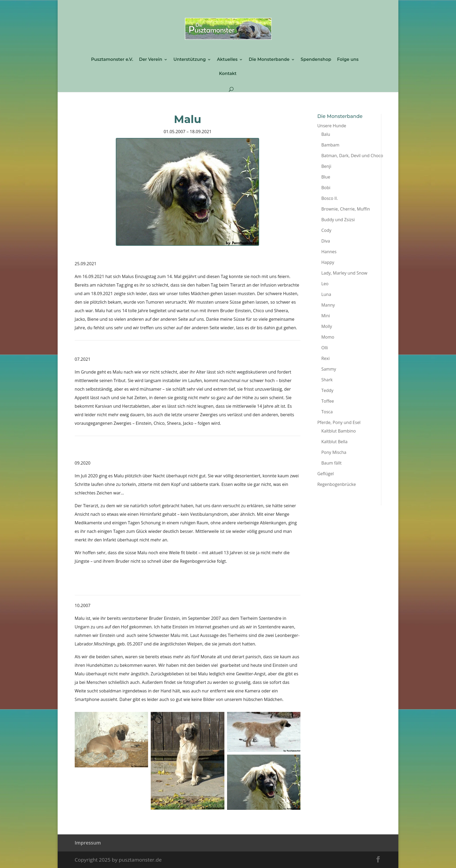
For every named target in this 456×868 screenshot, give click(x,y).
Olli (325, 348)
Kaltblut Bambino (338, 431)
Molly (327, 326)
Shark (327, 380)
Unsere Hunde (332, 126)
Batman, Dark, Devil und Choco (352, 156)
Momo (328, 337)
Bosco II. (330, 198)
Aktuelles (227, 60)
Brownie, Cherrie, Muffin (346, 209)
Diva (326, 241)
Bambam (330, 145)
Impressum (88, 843)
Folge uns (348, 60)
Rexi (325, 358)
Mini (326, 316)
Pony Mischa (334, 452)
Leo (325, 284)
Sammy (329, 369)
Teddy (327, 390)
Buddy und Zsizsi (338, 220)
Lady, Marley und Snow (344, 273)
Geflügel (326, 474)
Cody (326, 230)
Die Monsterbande (269, 60)
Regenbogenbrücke (336, 484)
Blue (326, 177)
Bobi (326, 188)
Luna (326, 294)
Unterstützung (190, 60)
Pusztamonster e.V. (112, 60)
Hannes (329, 252)
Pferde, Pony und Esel (339, 422)
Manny (328, 305)
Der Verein (151, 60)
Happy (328, 262)
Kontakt (228, 74)
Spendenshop (316, 60)
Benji (326, 166)
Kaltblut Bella (334, 442)
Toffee (328, 401)
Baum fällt (331, 463)
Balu (326, 134)
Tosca (327, 412)
